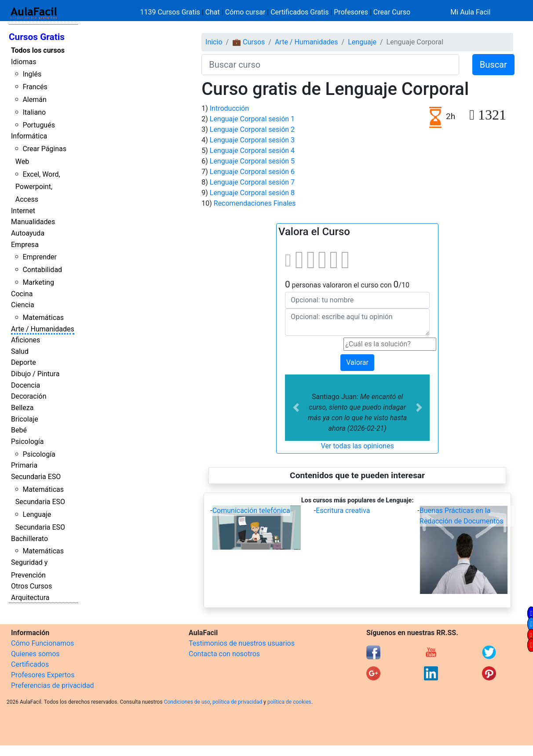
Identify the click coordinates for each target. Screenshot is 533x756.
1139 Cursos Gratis (171, 12)
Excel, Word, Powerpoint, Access (38, 187)
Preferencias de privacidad (53, 685)
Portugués (39, 125)
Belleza (22, 408)
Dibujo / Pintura (35, 374)
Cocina (22, 294)
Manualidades (33, 222)
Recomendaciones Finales (255, 203)
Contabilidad (42, 270)
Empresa (25, 245)
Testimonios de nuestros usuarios (242, 643)
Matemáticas (43, 318)
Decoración (29, 396)
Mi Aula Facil (470, 12)
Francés (35, 87)
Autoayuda (28, 233)
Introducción (229, 108)
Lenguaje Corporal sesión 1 (252, 119)
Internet (23, 211)
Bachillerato (29, 539)
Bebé (19, 430)
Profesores (351, 12)
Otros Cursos (31, 586)
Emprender (40, 257)
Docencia (26, 385)
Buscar (493, 65)
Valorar (357, 362)
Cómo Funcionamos (42, 643)
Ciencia (23, 305)
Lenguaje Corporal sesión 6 (252, 172)
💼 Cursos (248, 42)
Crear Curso (392, 12)
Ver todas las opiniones (358, 446)
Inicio (214, 42)
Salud (20, 351)
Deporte (24, 362)
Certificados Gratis (299, 12)
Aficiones (26, 340)
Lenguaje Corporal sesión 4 (252, 151)
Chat (213, 12)
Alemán (34, 100)
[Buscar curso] (330, 65)
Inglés (32, 74)
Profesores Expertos (43, 675)
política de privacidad (237, 702)
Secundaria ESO (36, 477)
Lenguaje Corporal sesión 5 (252, 161)
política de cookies (289, 702)
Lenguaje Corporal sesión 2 (252, 129)
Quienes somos (35, 654)
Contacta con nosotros (224, 654)
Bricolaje (25, 419)
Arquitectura (30, 598)
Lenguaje (362, 42)
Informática (29, 136)
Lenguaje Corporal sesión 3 (252, 140)
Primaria (24, 465)
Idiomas (24, 62)
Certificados (30, 664)
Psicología (27, 442)
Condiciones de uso (187, 702)
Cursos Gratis (37, 37)
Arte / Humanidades (43, 329)
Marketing (38, 282)
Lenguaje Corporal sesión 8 (252, 193)
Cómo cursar (245, 12)
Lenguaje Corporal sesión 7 (252, 182)
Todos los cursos (38, 50)
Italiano (34, 112)
